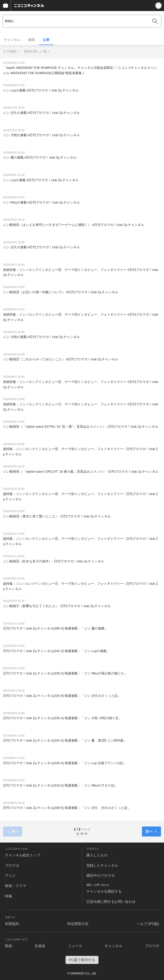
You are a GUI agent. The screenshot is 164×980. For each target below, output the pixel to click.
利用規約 (12, 924)
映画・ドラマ (16, 886)
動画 (32, 40)
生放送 (40, 946)
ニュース (75, 946)
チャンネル (12, 40)
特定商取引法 (78, 924)
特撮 (9, 896)
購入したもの (97, 855)
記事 (46, 40)
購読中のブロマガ (100, 875)
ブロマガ (12, 865)
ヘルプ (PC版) (148, 924)
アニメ (10, 875)
